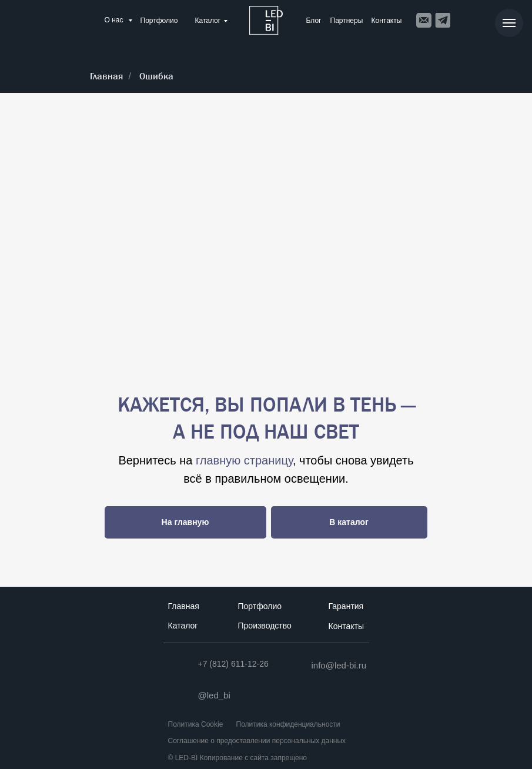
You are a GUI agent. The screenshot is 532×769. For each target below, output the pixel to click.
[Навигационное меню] (509, 23)
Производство (265, 626)
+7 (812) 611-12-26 (233, 664)
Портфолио (159, 21)
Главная (106, 76)
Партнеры (347, 21)
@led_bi (214, 695)
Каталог (208, 21)
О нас (115, 20)
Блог (314, 21)
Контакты (387, 21)
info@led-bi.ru (339, 665)
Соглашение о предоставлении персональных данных (257, 741)
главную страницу (244, 460)
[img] (266, 20)
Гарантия (346, 606)
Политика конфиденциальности (288, 724)
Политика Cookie (196, 724)
